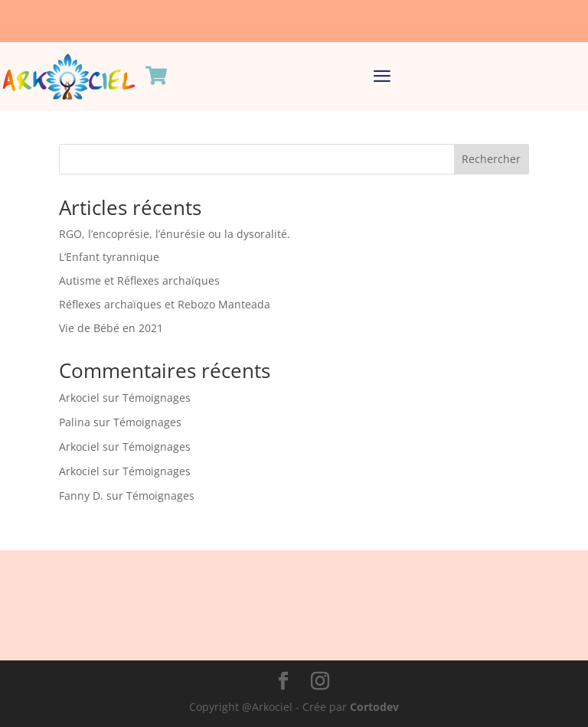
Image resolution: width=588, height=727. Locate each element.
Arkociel (79, 398)
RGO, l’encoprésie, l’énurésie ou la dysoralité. (175, 234)
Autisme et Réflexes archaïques (139, 280)
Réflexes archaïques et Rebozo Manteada (165, 304)
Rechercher (491, 159)
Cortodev (374, 707)
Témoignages (157, 398)
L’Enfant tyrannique (109, 257)
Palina (75, 422)
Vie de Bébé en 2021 (111, 328)
